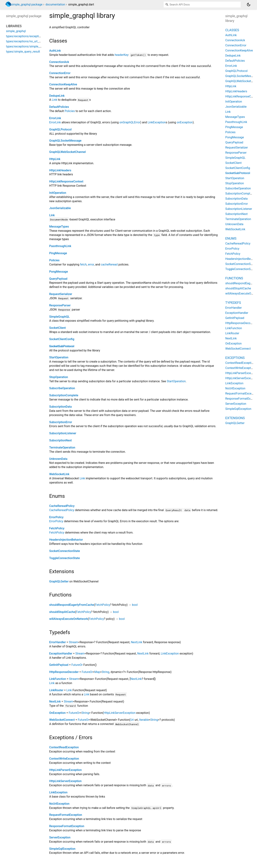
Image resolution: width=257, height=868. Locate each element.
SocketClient (58, 328)
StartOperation (59, 357)
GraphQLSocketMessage (65, 141)
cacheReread (109, 264)
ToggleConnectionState (65, 558)
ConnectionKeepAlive (63, 84)
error (91, 264)
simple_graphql (16, 31)
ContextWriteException (64, 759)
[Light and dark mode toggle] (249, 5)
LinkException (157, 122)
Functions (234, 278)
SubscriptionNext (61, 440)
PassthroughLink (60, 246)
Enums (231, 238)
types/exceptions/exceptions (25, 36)
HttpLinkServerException (119, 713)
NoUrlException (59, 804)
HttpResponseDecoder (64, 672)
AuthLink (55, 51)
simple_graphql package (27, 4)
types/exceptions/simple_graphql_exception (35, 46)
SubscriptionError (61, 422)
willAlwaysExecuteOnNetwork (69, 619)
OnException (57, 713)
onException (185, 122)
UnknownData (58, 459)
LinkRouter (56, 690)
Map (97, 672)
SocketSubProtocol (62, 346)
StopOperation (59, 377)
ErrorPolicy (56, 517)
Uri (132, 720)
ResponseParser (60, 305)
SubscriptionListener (63, 433)
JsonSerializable (60, 208)
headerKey (121, 55)
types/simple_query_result (23, 52)
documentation (55, 4)
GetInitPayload (59, 665)
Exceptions (235, 358)
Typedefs (233, 303)
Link (54, 100)
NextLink (137, 642)
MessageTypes (59, 227)
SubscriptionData (60, 407)
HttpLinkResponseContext (66, 181)
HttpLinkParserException (65, 770)
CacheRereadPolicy (62, 506)
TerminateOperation (62, 448)
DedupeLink (57, 96)
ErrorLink (55, 118)
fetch (83, 264)
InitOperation (58, 193)
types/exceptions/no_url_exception (29, 41)
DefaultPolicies (59, 107)
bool (135, 605)
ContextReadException (64, 747)
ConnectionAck (59, 62)
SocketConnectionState (65, 551)
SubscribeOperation (62, 388)
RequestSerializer (61, 294)
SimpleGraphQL (59, 317)
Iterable (144, 720)
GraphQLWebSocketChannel (68, 152)
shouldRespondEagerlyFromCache (72, 605)
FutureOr (77, 665)
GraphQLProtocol (60, 129)
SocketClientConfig (62, 339)
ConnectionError (60, 73)
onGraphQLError (130, 122)
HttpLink (55, 159)
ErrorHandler (58, 642)
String (106, 672)
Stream (74, 642)
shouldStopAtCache (62, 612)
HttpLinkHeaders (60, 170)
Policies (70, 111)
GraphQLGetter (59, 581)
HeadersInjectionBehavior (66, 540)
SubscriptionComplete (64, 395)
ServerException (60, 837)
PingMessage (58, 253)
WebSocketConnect (62, 720)
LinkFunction (58, 679)
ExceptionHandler (61, 654)
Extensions (235, 418)
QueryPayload (58, 279)
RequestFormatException (66, 815)
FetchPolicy (57, 528)
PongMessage (59, 272)
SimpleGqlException (62, 849)
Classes (232, 30)
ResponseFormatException (67, 826)
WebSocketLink (59, 474)
